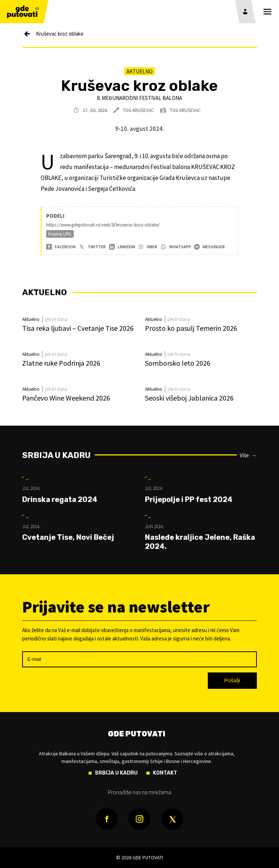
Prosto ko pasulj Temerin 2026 (191, 328)
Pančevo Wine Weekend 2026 (66, 398)
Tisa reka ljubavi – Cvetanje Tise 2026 (78, 328)
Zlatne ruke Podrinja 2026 (61, 363)
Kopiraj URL (60, 234)
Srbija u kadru (56, 455)
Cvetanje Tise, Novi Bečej (68, 537)
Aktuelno (139, 71)
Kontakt (165, 773)
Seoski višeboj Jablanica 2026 (189, 398)
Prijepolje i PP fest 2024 (189, 499)
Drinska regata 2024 (60, 499)
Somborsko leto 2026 (178, 363)
